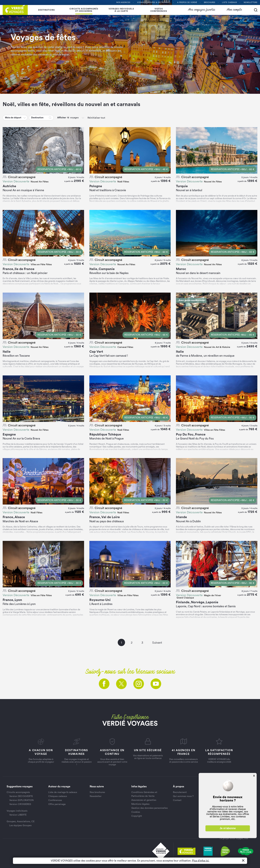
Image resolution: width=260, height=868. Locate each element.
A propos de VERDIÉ (187, 2)
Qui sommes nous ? (183, 796)
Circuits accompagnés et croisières (84, 10)
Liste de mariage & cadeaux (63, 792)
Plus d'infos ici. (201, 861)
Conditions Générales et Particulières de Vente (144, 794)
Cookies (136, 812)
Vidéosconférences (159, 10)
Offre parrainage (57, 804)
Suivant (157, 643)
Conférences (55, 800)
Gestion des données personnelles (149, 808)
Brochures (210, 2)
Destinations (46, 10)
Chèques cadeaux (58, 796)
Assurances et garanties (144, 800)
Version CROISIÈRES (20, 804)
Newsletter (96, 796)
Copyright (137, 816)
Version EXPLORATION (21, 800)
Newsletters (251, 2)
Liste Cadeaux (229, 2)
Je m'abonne (228, 828)
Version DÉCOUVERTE (21, 796)
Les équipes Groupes (20, 826)
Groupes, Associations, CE (21, 822)
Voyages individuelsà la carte (121, 10)
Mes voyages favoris (202, 10)
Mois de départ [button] (13, 118)
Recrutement (180, 792)
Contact (177, 800)
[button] (25, 118)
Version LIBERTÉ (18, 815)
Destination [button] (37, 118)
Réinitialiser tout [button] (96, 118)
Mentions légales (140, 804)
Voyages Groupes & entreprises (154, 2)
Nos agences (123, 2)
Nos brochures (97, 792)
